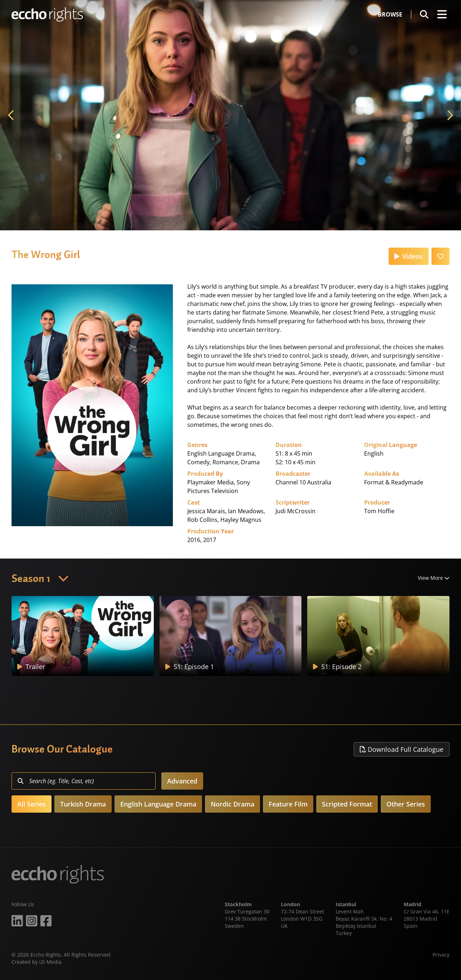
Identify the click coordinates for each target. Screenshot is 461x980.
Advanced (182, 781)
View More (434, 578)
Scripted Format (347, 804)
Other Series (406, 804)
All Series (32, 804)
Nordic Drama (232, 804)
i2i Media (50, 962)
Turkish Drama (83, 804)
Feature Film (288, 804)
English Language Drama (158, 804)
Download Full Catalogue (402, 749)
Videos (409, 256)
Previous (12, 115)
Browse (390, 14)
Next (449, 115)
